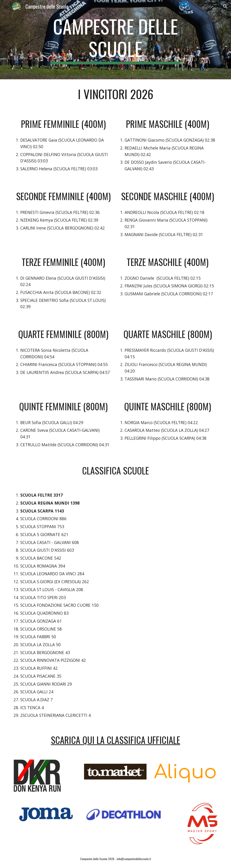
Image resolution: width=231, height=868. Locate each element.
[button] (6, 6)
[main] (115, 40)
